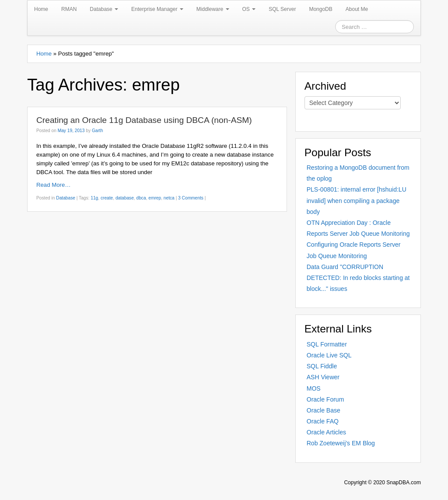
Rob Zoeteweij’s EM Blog (341, 443)
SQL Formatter (327, 344)
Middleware (213, 9)
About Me (357, 9)
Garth (97, 131)
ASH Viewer (323, 377)
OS (249, 9)
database (125, 198)
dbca (141, 198)
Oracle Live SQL (329, 355)
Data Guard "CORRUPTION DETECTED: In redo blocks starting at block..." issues (358, 278)
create (107, 198)
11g (94, 198)
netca (169, 198)
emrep (155, 198)
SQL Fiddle (322, 366)
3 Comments (191, 198)
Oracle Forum (325, 399)
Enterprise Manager (157, 9)
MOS (314, 388)
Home (41, 9)
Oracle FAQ (323, 421)
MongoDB (320, 9)
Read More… (53, 185)
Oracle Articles (326, 432)
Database (104, 9)
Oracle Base (324, 410)
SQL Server (282, 9)
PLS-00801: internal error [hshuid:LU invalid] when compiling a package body (357, 200)
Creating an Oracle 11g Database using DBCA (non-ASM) (144, 120)
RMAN (69, 9)
